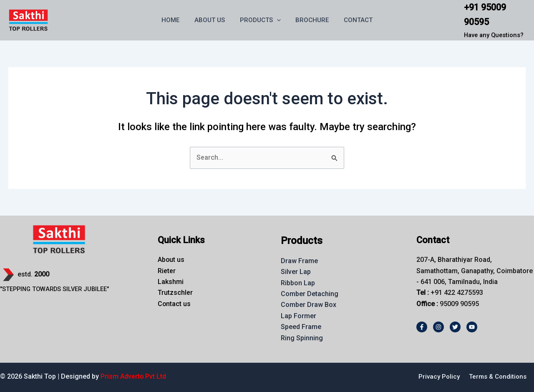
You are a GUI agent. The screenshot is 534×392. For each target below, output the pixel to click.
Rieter (167, 271)
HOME (175, 20)
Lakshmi (171, 282)
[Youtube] (472, 327)
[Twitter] (455, 327)
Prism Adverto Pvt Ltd (133, 376)
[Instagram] (438, 327)
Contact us (174, 304)
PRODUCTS (260, 20)
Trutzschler (175, 293)
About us (171, 260)
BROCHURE (310, 20)
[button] (277, 20)
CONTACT (354, 20)
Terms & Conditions (498, 377)
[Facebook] (422, 327)
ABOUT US (212, 20)
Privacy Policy (439, 377)
